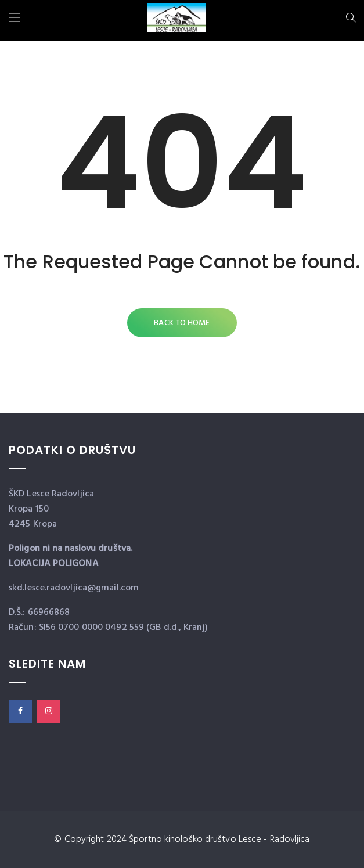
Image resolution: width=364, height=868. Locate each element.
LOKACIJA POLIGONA (54, 564)
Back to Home (182, 323)
